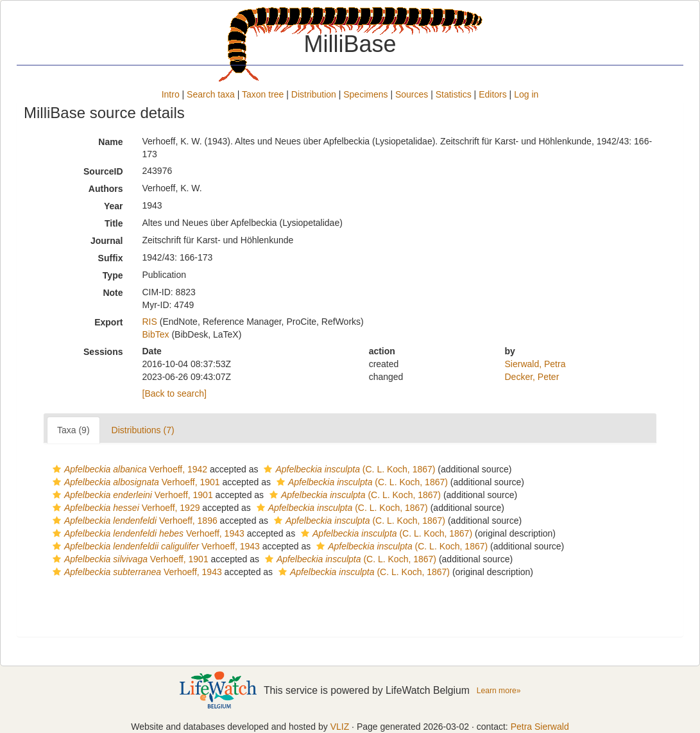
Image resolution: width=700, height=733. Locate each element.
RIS (150, 322)
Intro (171, 94)
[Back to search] (175, 393)
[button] (57, 469)
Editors (493, 94)
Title (114, 223)
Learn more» (499, 691)
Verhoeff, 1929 (124, 508)
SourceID (103, 171)
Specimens (365, 94)
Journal (107, 241)
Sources (412, 94)
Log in (526, 94)
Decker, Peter (532, 377)
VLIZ (340, 727)
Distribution (314, 94)
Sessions (103, 352)
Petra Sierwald (540, 727)
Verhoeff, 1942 (128, 469)
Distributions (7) (143, 430)
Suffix (111, 258)
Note (113, 293)
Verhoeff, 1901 (135, 482)
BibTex (156, 334)
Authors (106, 189)
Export (108, 322)
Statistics (454, 94)
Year (114, 206)
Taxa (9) (73, 430)
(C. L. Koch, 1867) (348, 469)
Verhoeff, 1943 (147, 533)
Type (113, 275)
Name (110, 142)
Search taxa (211, 94)
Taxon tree (263, 94)
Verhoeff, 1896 (133, 521)
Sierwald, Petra (535, 364)
